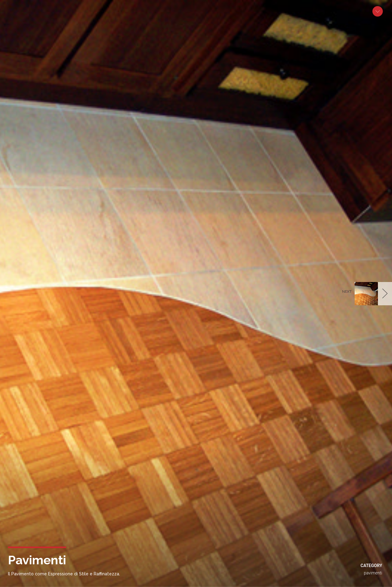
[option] (196, 293)
